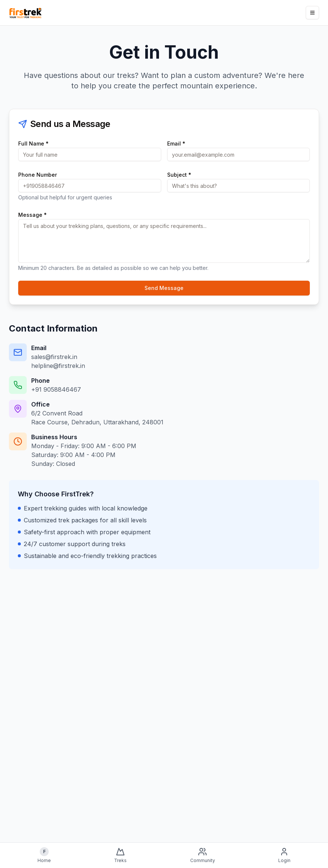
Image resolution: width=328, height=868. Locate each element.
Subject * (179, 175)
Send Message (164, 288)
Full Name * (33, 143)
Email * (176, 143)
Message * (33, 215)
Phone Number (38, 175)
